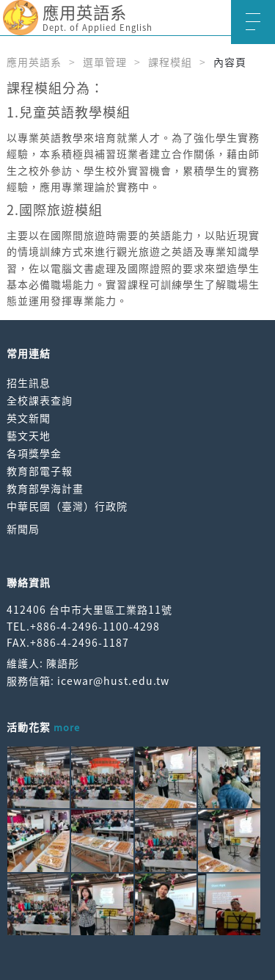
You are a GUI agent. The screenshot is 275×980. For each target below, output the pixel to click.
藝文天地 (29, 435)
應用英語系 (34, 62)
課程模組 (170, 62)
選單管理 (105, 62)
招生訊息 (29, 382)
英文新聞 (29, 418)
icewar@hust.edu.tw (113, 680)
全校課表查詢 (40, 400)
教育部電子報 (40, 471)
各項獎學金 (34, 453)
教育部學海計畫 (45, 488)
